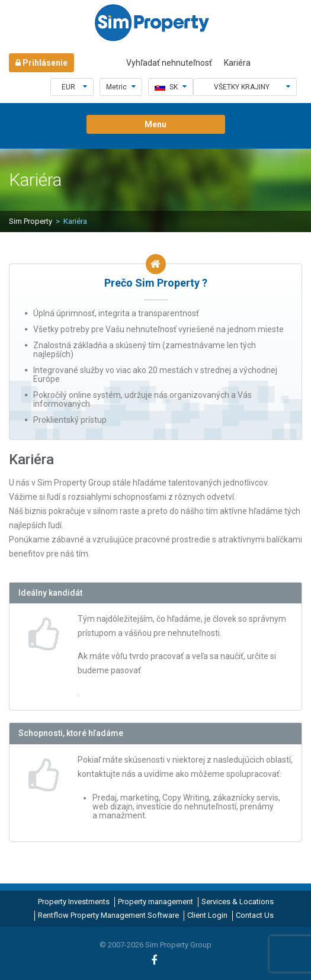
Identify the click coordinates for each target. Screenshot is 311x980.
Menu (155, 124)
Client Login (207, 915)
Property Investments (74, 902)
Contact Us (255, 915)
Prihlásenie (41, 63)
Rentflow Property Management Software (108, 915)
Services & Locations (238, 902)
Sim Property (31, 221)
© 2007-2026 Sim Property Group (155, 945)
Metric (121, 87)
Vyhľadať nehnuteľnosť (169, 63)
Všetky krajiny (252, 87)
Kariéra (237, 63)
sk (171, 87)
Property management (155, 902)
